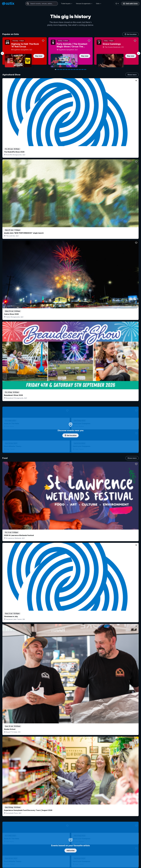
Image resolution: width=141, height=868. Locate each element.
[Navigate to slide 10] (70, 69)
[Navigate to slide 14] (76, 69)
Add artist (71, 236)
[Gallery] (70, 53)
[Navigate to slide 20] (86, 69)
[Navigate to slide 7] (65, 69)
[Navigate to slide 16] (79, 69)
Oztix (99, 4)
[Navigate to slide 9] (68, 69)
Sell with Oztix (130, 4)
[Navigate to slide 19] (84, 69)
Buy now (39, 56)
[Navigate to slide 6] (63, 69)
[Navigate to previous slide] (2, 53)
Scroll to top (71, 850)
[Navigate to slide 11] (71, 69)
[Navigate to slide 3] (59, 69)
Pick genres (71, 554)
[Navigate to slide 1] (55, 69)
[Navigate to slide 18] (83, 69)
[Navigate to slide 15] (78, 69)
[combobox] (42, 4)
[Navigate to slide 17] (81, 69)
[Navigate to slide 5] (62, 69)
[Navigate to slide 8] (67, 69)
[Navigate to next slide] (139, 53)
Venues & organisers (84, 4)
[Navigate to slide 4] (60, 69)
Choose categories (71, 425)
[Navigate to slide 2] (57, 69)
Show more (132, 75)
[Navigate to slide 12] (73, 69)
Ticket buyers (67, 4)
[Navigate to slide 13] (75, 69)
